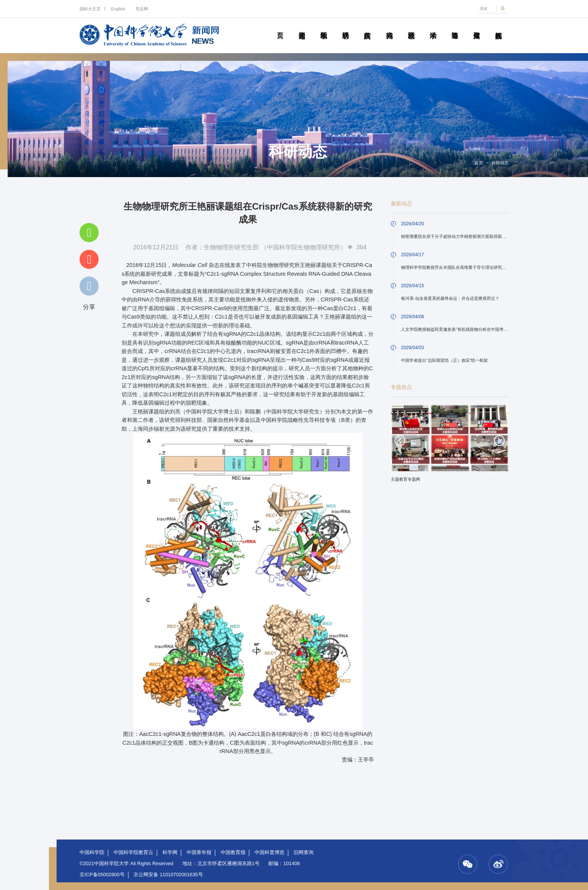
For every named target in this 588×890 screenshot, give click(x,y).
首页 (280, 27)
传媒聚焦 (477, 27)
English (118, 9)
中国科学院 (92, 852)
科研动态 (345, 27)
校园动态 (411, 27)
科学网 (170, 852)
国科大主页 (90, 9)
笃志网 (142, 9)
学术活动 (433, 27)
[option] (450, 446)
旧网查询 (304, 852)
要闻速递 (302, 27)
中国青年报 (199, 852)
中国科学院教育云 (133, 852)
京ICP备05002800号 (102, 875)
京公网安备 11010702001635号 (168, 875)
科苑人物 (389, 27)
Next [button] (499, 441)
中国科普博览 (270, 852)
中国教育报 (233, 852)
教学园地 (324, 27)
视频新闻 (498, 27)
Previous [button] (400, 441)
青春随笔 (455, 27)
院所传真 (367, 27)
